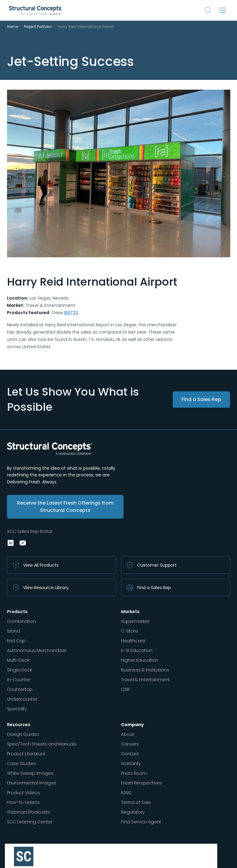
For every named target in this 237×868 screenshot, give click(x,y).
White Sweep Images (30, 773)
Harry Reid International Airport (86, 27)
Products (17, 612)
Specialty (17, 709)
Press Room (134, 773)
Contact (130, 754)
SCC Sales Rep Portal (30, 531)
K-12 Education (137, 650)
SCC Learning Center (30, 822)
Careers (130, 744)
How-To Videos (23, 802)
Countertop (20, 689)
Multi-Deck (18, 660)
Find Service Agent (141, 822)
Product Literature (26, 754)
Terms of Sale (136, 802)
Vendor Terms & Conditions (34, 860)
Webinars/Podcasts (28, 812)
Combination (21, 621)
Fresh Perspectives (142, 783)
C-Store (130, 631)
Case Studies (22, 763)
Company (132, 725)
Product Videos (24, 793)
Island (14, 631)
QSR (125, 689)
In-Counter (19, 680)
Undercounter (22, 699)
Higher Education (140, 660)
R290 (126, 793)
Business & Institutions (145, 670)
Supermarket (135, 621)
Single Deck (19, 670)
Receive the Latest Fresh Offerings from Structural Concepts (65, 507)
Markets (130, 612)
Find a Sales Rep (201, 399)
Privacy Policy (76, 860)
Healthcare (133, 641)
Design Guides (23, 734)
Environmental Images (32, 783)
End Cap (16, 641)
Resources (19, 725)
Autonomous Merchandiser (37, 650)
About (128, 734)
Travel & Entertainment (146, 680)
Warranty (131, 763)
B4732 (71, 313)
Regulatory (133, 812)
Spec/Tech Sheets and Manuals (42, 744)
